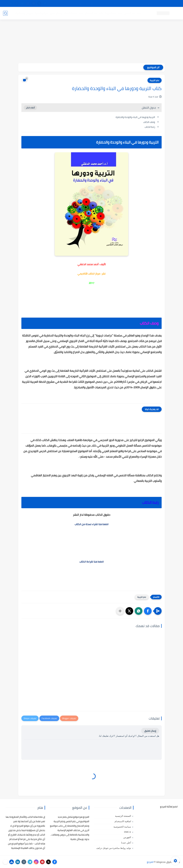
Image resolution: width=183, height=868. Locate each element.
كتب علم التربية (113, 13)
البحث (135, 4)
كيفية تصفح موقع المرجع (153, 4)
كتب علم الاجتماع (94, 13)
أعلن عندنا (126, 843)
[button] (148, 611)
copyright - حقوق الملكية (83, 4)
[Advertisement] (91, 42)
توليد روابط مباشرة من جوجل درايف (114, 848)
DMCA (127, 832)
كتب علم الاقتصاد (73, 13)
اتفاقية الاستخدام (123, 821)
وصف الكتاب (149, 122)
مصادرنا (125, 4)
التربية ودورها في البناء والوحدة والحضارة (135, 117)
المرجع (150, 862)
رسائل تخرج (56, 13)
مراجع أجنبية (41, 13)
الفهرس (127, 837)
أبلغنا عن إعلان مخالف (108, 4)
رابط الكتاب (150, 127)
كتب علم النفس (132, 13)
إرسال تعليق (150, 731)
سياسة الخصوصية (122, 827)
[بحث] (5, 13)
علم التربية (155, 80)
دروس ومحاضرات (23, 13)
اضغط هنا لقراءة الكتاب (91, 562)
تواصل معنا (174, 4)
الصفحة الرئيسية (123, 816)
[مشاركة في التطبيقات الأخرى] (120, 611)
